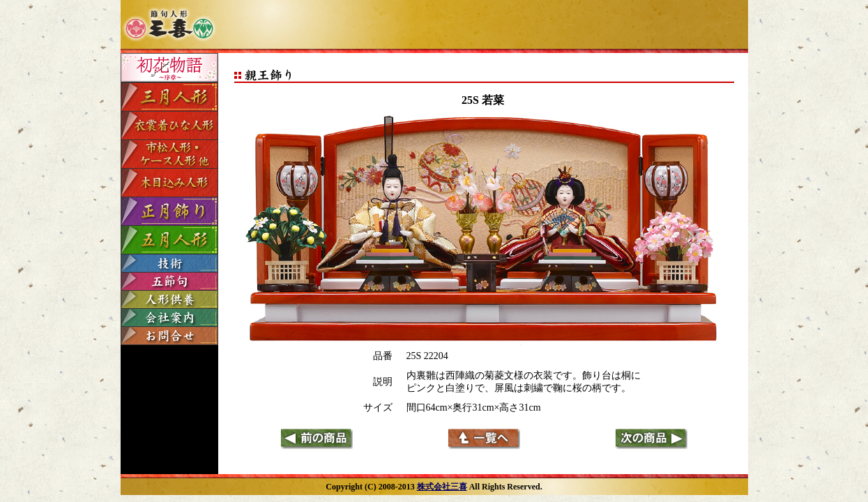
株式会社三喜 (442, 487)
